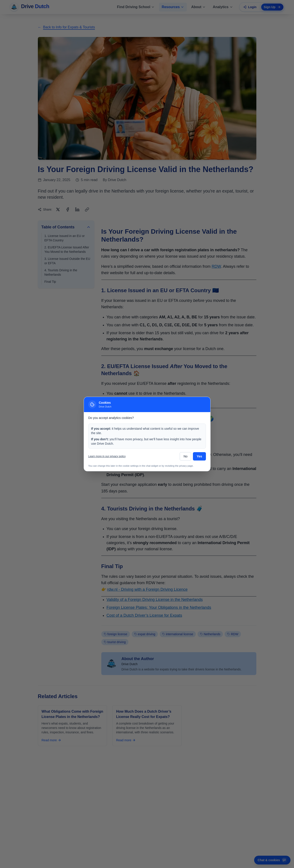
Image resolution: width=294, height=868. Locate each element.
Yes (199, 456)
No (185, 456)
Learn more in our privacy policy (107, 456)
